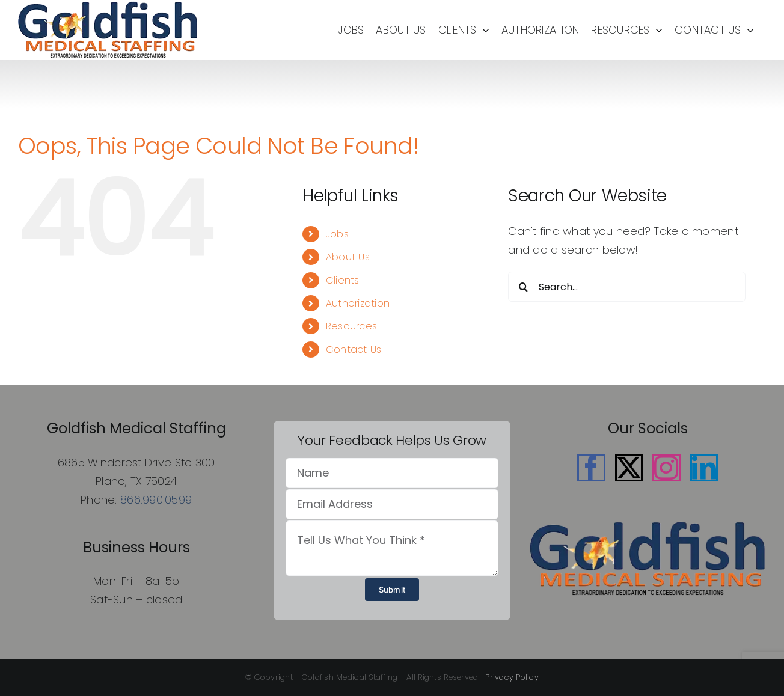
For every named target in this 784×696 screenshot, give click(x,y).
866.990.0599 (156, 500)
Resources (351, 326)
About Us (348, 257)
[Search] (523, 287)
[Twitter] (629, 468)
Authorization (358, 303)
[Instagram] (666, 468)
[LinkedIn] (704, 468)
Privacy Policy (512, 677)
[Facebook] (591, 468)
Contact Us (354, 350)
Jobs (337, 234)
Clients (343, 280)
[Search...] (627, 287)
